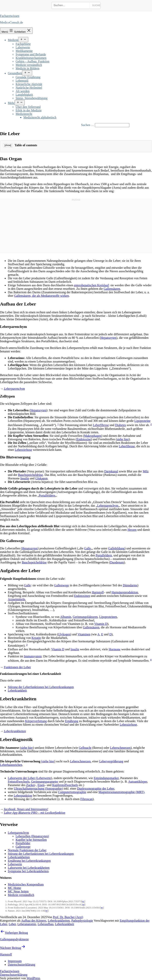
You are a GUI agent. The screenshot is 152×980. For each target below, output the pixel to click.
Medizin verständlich (29, 65)
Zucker (30, 785)
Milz (146, 471)
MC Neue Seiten (18, 891)
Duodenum (117, 562)
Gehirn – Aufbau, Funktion (32, 61)
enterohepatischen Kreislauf (91, 285)
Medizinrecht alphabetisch (40, 117)
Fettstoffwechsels (19, 782)
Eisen (41, 785)
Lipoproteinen (108, 617)
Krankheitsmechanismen (31, 58)
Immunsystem (33, 656)
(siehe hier (48, 761)
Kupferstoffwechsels (65, 785)
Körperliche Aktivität (29, 84)
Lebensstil (22, 81)
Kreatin (36, 638)
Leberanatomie (27, 924)
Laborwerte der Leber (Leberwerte (29, 778)
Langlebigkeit (24, 95)
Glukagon (41, 478)
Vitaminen (84, 634)
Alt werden (23, 91)
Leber (12, 924)
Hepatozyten (108, 338)
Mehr (11, 103)
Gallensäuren (112, 289)
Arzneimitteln (16, 599)
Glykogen (64, 634)
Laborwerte (23, 47)
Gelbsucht (85, 748)
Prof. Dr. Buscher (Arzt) (68, 917)
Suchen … (88, 125)
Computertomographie (72, 792)
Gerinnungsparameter (45, 782)
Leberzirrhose (23, 450)
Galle (88, 548)
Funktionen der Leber (17, 667)
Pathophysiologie (82, 921)
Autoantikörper (138, 782)
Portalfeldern (47, 495)
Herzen (132, 530)
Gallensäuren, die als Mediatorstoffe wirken (41, 296)
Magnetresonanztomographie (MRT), (122, 792)
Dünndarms (130, 585)
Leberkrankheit (17, 691)
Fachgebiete (23, 44)
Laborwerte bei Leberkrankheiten (29, 868)
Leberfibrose (101, 425)
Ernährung (72, 721)
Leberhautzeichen (11, 765)
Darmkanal (111, 471)
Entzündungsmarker (106, 778)
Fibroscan (86, 799)
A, (99, 634)
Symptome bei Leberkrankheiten (28, 871)
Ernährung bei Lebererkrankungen (29, 861)
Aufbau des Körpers (34, 921)
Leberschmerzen (120, 748)
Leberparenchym (14, 389)
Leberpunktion (23, 796)
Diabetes (121, 425)
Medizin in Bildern (27, 68)
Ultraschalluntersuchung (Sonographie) (38, 789)
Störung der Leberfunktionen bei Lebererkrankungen (41, 687)
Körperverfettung (36, 721)
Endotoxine (84, 439)
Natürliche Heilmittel (29, 88)
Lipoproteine (143, 421)
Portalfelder (23, 843)
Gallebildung (116, 548)
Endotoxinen (82, 596)
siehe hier (123, 439)
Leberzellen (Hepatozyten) (32, 836)
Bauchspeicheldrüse (30, 475)
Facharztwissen (10, 16)
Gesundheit (15, 73)
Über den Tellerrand (28, 107)
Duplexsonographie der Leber (95, 789)
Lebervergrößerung (111, 761)
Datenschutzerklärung (14, 975)
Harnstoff (98, 592)
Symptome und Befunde (31, 54)
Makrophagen (93, 436)
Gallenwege (62, 585)
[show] (8, 145)
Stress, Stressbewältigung (32, 98)
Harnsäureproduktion (125, 592)
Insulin (25, 478)
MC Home (14, 888)
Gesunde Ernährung (28, 77)
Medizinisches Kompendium (26, 884)
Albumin (66, 617)
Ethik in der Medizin (29, 110)
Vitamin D (101, 624)
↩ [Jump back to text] (83, 901)
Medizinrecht (24, 114)
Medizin (13, 40)
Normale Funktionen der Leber (27, 850)
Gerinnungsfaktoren (85, 617)
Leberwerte (15, 864)
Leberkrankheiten (15, 731)
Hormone (115, 649)
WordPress (33, 978)
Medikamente (24, 51)
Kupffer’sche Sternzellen (31, 840)
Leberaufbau (46, 924)
